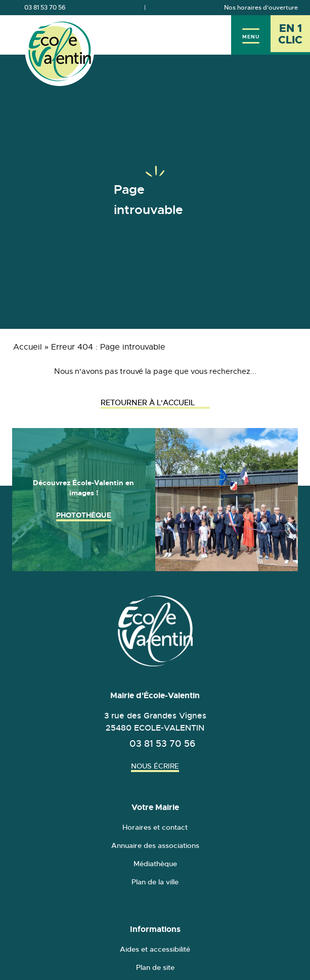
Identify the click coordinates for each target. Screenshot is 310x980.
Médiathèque (155, 864)
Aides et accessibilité (155, 949)
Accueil (28, 347)
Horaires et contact (155, 827)
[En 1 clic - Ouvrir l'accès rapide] (290, 35)
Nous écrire (155, 766)
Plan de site (155, 967)
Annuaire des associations (155, 845)
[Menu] (251, 35)
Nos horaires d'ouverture (261, 8)
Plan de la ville (155, 882)
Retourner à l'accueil (155, 402)
